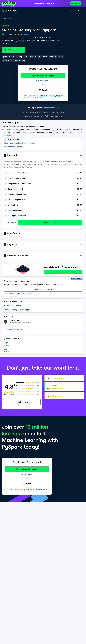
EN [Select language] (76, 10)
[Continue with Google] (43, 76)
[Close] (83, 4)
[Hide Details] (81, 155)
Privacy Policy (56, 96)
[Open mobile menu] (83, 10)
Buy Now (76, 3)
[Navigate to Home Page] (10, 10)
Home (4, 18)
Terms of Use (44, 96)
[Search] (71, 10)
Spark (10, 18)
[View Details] (81, 233)
